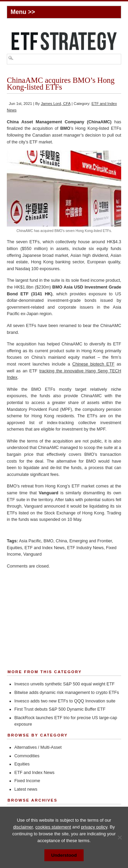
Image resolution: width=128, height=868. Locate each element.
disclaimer (23, 827)
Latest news (26, 789)
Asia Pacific (30, 541)
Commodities (27, 756)
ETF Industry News (85, 548)
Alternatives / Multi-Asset (38, 747)
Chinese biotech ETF (93, 364)
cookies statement (53, 827)
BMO (49, 541)
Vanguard (32, 554)
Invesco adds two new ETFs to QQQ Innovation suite (65, 701)
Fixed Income (27, 781)
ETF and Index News (45, 548)
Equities (15, 548)
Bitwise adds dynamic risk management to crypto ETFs (67, 693)
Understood (64, 855)
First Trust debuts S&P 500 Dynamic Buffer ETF (60, 709)
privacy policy (94, 827)
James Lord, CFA (56, 104)
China (61, 541)
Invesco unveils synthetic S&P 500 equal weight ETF (65, 684)
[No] (119, 837)
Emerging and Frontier (91, 541)
